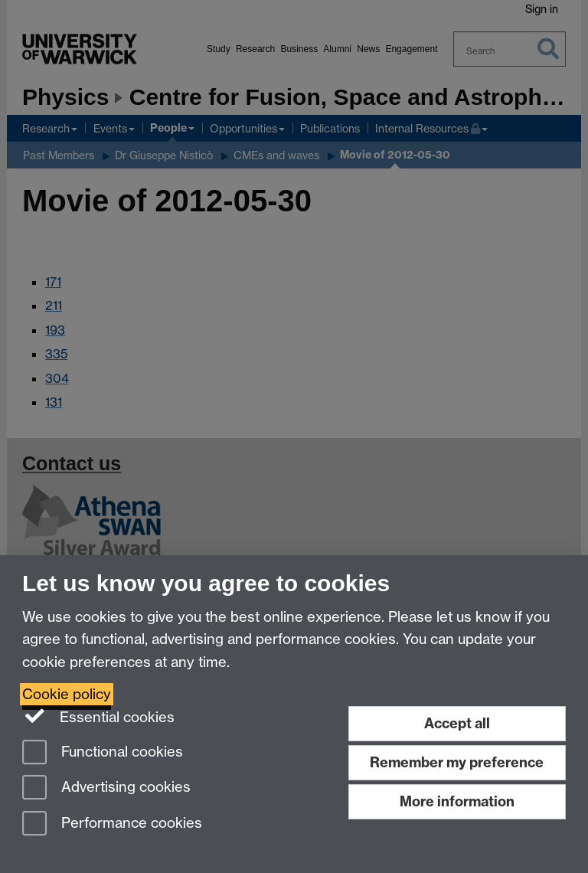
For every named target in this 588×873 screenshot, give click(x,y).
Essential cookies (98, 716)
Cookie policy (67, 694)
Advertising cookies (106, 788)
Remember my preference (457, 762)
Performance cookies (112, 824)
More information (457, 801)
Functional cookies (103, 753)
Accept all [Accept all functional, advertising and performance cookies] (457, 723)
